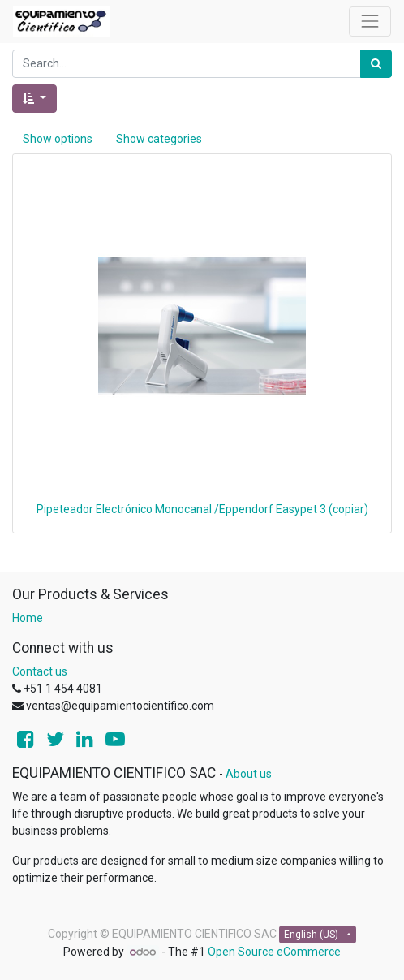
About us (249, 774)
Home (28, 618)
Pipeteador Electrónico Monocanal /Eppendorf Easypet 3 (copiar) (202, 509)
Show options (58, 139)
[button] (34, 99)
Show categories (159, 139)
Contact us (40, 671)
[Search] (376, 64)
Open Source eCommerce (274, 952)
